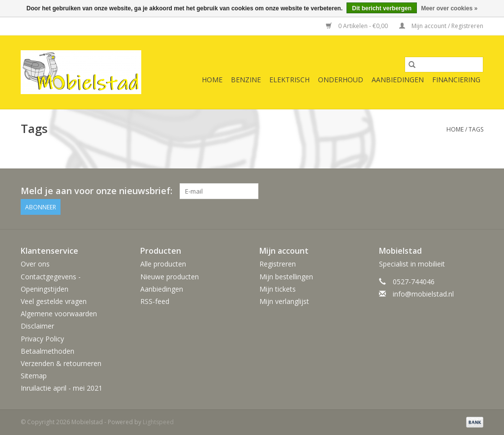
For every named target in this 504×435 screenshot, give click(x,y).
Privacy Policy (42, 339)
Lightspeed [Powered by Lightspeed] (158, 422)
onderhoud (341, 80)
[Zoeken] (444, 65)
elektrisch (289, 80)
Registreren (278, 264)
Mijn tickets (278, 289)
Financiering (456, 80)
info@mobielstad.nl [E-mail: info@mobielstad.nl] (423, 294)
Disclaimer (37, 326)
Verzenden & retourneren (61, 363)
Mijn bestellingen (286, 277)
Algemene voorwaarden (59, 314)
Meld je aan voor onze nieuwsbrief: (96, 191)
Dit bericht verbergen (382, 8)
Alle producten (163, 264)
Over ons (35, 264)
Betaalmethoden (47, 351)
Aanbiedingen (398, 80)
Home (212, 80)
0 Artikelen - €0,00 (358, 26)
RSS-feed (155, 301)
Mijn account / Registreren (441, 26)
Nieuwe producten (170, 277)
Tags (476, 129)
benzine (246, 80)
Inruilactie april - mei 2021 (62, 388)
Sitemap (34, 376)
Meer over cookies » (449, 8)
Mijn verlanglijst (284, 301)
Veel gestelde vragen (54, 301)
